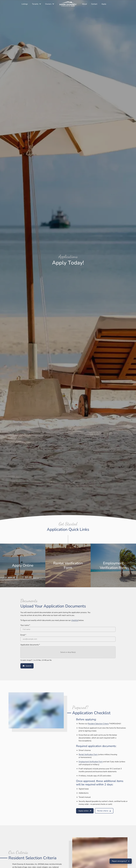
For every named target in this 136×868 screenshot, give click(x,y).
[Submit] (27, 666)
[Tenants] (36, 4)
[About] (84, 4)
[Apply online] (85, 811)
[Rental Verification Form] (88, 754)
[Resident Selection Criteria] (98, 724)
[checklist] (75, 620)
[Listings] (25, 4)
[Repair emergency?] (121, 861)
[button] (68, 652)
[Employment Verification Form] (91, 762)
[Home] (68, 4)
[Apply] (104, 4)
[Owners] (50, 4)
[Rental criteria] (104, 811)
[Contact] (94, 4)
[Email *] (68, 639)
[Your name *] (68, 629)
